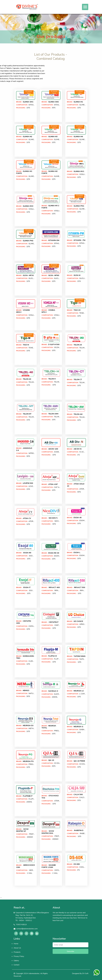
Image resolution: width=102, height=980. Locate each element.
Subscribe (70, 951)
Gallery (16, 961)
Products (17, 952)
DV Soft (85, 973)
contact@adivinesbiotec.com (27, 929)
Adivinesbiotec (34, 973)
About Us (17, 948)
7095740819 (21, 925)
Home (16, 944)
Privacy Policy (19, 956)
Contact (17, 965)
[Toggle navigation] (85, 7)
